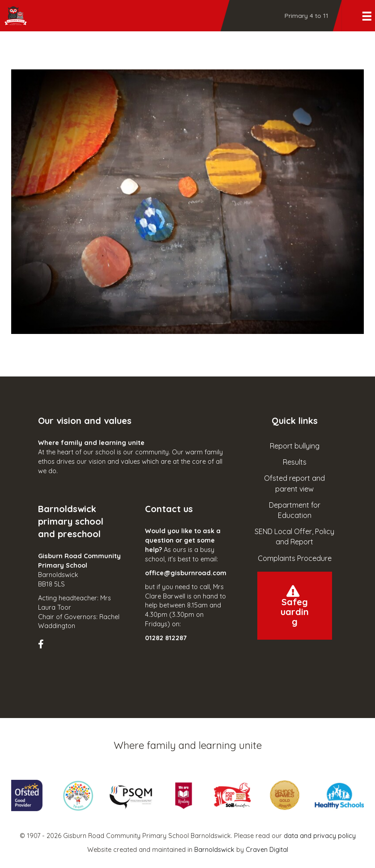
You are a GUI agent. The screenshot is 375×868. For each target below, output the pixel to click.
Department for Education (295, 510)
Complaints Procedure (295, 558)
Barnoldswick (214, 850)
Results (295, 462)
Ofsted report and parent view (294, 483)
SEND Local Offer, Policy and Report (294, 537)
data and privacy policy (320, 836)
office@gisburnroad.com (186, 573)
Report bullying (295, 446)
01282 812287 (166, 638)
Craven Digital (267, 850)
